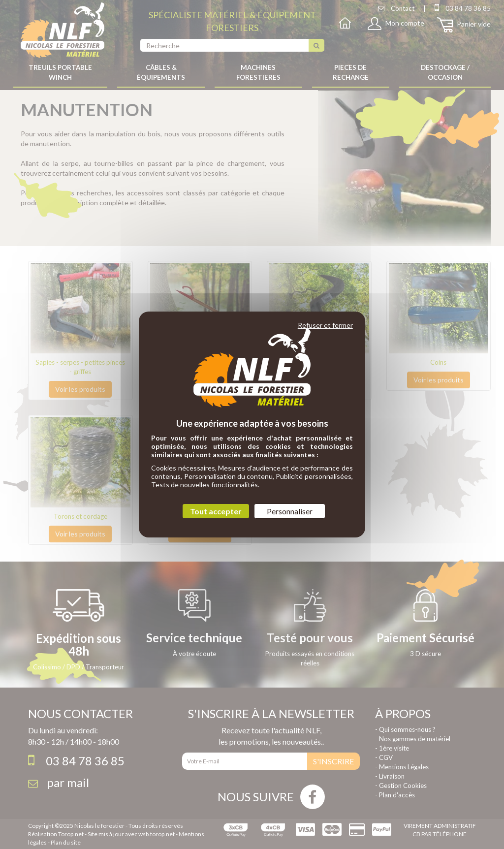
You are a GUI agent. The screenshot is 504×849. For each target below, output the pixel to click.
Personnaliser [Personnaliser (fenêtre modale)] (290, 511)
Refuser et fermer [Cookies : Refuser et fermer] (325, 325)
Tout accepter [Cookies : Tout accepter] (216, 511)
